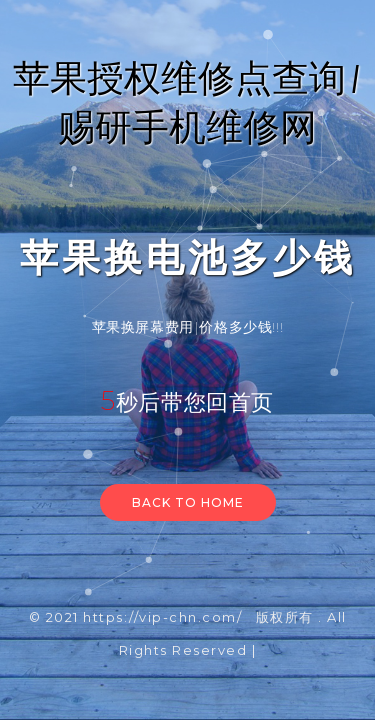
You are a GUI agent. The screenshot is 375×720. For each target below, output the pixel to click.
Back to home (188, 502)
